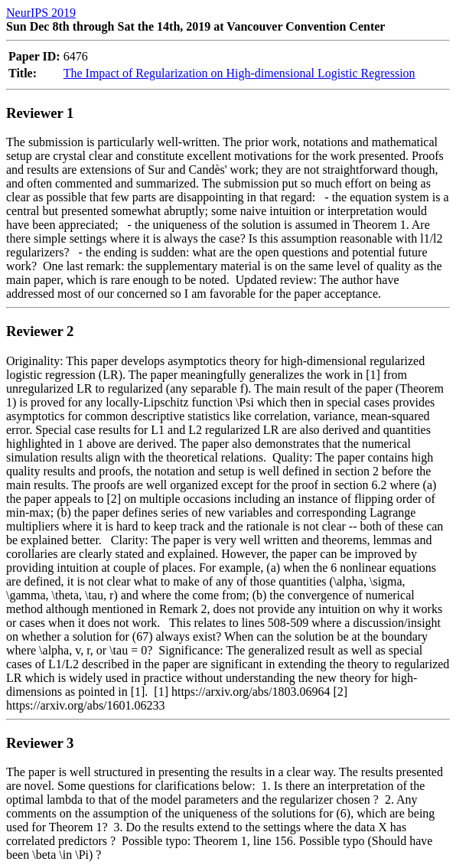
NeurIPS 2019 (41, 13)
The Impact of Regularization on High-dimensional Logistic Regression (239, 73)
